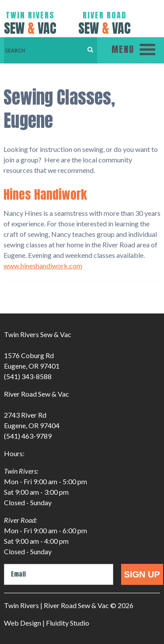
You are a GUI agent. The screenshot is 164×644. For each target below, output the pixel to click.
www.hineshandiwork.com (43, 266)
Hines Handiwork (45, 194)
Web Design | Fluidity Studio (47, 623)
